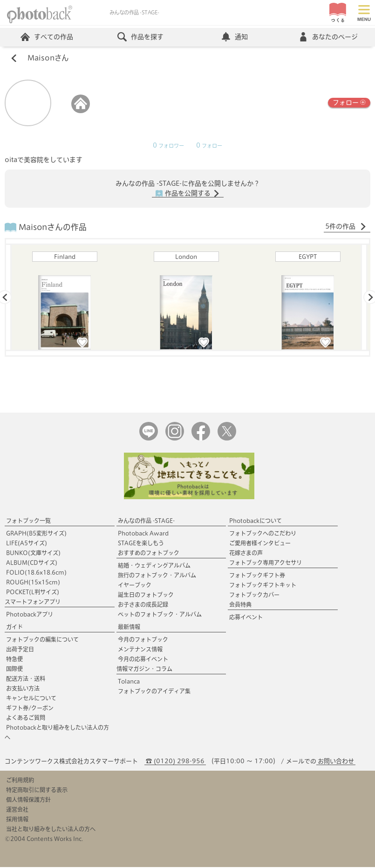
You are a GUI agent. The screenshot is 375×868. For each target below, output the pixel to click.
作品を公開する (188, 194)
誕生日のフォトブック (146, 596)
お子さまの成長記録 (143, 605)
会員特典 (240, 605)
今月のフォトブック (143, 640)
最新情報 (129, 628)
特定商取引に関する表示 (37, 791)
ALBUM (32, 563)
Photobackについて (256, 522)
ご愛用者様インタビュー (260, 544)
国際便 (14, 670)
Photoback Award (143, 534)
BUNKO (33, 554)
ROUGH (33, 583)
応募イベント (246, 618)
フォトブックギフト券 (257, 576)
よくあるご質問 (26, 719)
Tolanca (129, 682)
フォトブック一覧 (28, 522)
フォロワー (168, 146)
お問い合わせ (336, 762)
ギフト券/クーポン (30, 709)
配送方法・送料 (26, 679)
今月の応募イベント (143, 660)
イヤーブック (135, 586)
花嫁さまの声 (246, 554)
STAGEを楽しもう (141, 544)
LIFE (27, 544)
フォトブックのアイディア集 (154, 692)
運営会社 (17, 810)
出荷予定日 (20, 650)
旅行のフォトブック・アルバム (157, 576)
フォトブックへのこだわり (263, 534)
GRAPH (36, 534)
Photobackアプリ (30, 615)
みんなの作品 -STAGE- (146, 522)
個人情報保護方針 (28, 800)
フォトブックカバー (254, 596)
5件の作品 (346, 227)
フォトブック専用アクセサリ (266, 563)
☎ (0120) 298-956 (175, 762)
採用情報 (17, 820)
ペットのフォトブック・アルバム (160, 615)
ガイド (14, 628)
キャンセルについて (31, 699)
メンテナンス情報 (140, 650)
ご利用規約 (20, 781)
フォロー (349, 103)
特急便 (14, 660)
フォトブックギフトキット (263, 586)
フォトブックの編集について (42, 640)
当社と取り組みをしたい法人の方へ (51, 830)
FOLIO (36, 573)
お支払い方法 (23, 689)
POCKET (33, 593)
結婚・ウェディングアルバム (154, 566)
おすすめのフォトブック (149, 554)
